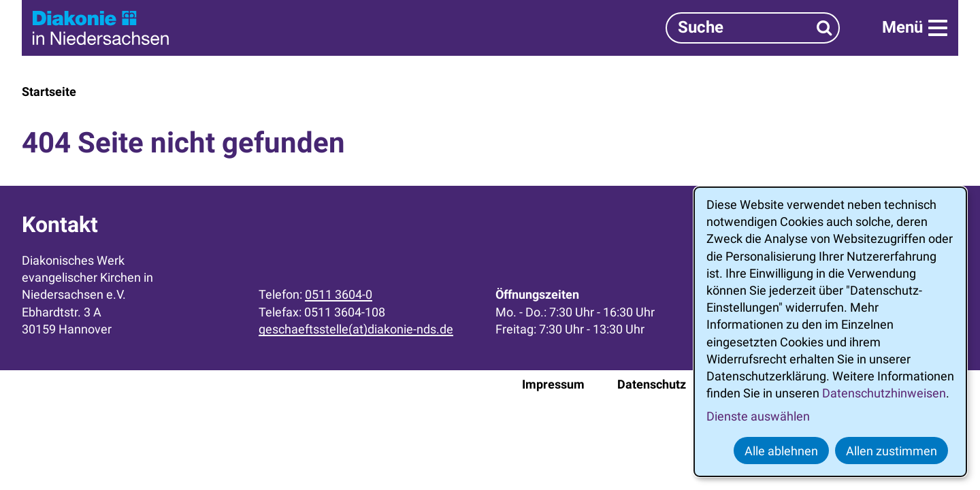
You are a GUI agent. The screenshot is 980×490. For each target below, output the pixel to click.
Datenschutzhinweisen (884, 393)
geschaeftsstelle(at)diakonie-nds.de (356, 329)
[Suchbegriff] (753, 28)
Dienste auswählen (758, 416)
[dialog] (830, 332)
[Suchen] (824, 28)
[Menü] (915, 28)
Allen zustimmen (892, 451)
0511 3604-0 (339, 294)
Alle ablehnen (781, 451)
